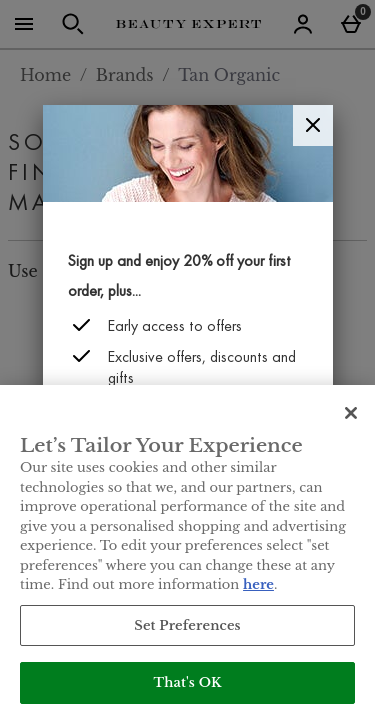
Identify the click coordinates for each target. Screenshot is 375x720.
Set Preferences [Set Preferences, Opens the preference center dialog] (187, 625)
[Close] (313, 125)
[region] (187, 552)
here (258, 584)
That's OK (187, 682)
